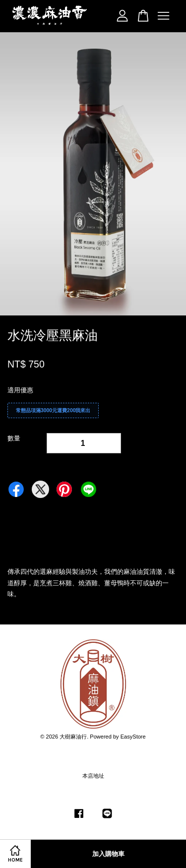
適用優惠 (20, 390)
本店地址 (93, 776)
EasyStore (133, 737)
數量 (14, 438)
